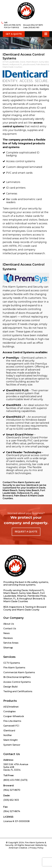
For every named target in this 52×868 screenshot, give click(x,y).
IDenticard (9, 731)
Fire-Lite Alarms (12, 721)
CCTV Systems (12, 663)
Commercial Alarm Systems (19, 672)
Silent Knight (10, 740)
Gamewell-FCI (11, 726)
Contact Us (10, 629)
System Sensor (12, 745)
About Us (9, 624)
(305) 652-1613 (34, 27)
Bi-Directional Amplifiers (17, 677)
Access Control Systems (17, 682)
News (7, 633)
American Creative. (18, 848)
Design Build (10, 687)
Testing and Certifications (18, 691)
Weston (8, 599)
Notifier (8, 735)
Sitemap (8, 648)
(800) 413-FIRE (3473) (12, 25)
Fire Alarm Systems (14, 668)
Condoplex (9, 711)
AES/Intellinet (11, 707)
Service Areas (11, 643)
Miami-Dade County (28, 610)
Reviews (8, 638)
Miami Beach (11, 593)
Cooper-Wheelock (14, 716)
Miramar (22, 596)
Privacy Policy (36, 848)
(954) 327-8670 (37, 25)
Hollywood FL (36, 590)
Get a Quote (14, 34)
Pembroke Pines (37, 596)
